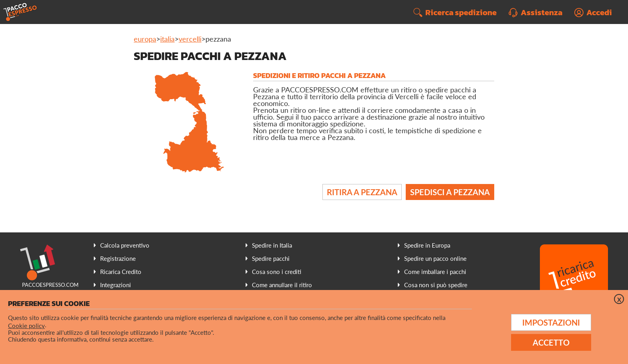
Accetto (551, 342)
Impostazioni (551, 322)
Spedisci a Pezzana (450, 192)
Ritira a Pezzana (362, 192)
